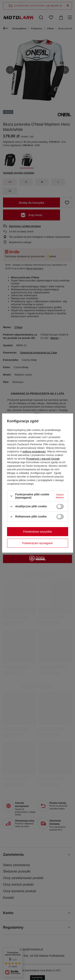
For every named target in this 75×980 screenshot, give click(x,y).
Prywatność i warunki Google (43, 459)
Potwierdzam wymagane (37, 543)
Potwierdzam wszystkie (37, 532)
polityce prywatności (34, 451)
